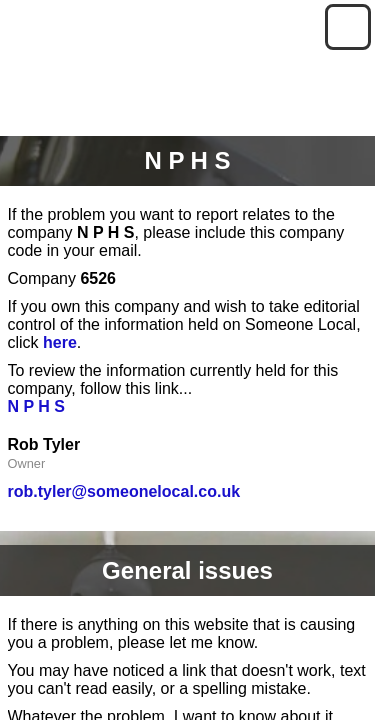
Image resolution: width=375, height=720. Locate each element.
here (60, 342)
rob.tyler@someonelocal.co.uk (124, 491)
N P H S (37, 406)
